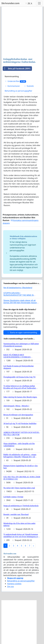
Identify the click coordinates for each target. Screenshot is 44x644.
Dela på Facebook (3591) (17, 69)
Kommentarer (12, 86)
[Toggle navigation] (39, 3)
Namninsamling (12, 76)
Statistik (29, 86)
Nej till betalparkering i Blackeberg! (18, 288)
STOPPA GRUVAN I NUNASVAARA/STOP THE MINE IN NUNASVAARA (19, 295)
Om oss (11, 586)
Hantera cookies (14, 584)
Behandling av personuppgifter (18, 91)
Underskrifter (15, 81)
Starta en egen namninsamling (22, 332)
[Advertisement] (22, 32)
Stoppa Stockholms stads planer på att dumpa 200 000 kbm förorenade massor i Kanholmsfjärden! (21, 303)
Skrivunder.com (10, 3)
